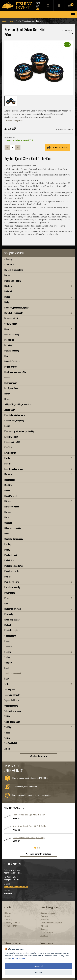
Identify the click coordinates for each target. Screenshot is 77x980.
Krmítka (8, 447)
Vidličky (8, 727)
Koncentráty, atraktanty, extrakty (19, 431)
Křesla (7, 458)
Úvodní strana (7, 21)
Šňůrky (7, 668)
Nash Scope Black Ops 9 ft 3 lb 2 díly (29, 815)
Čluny (7, 329)
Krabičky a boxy (11, 437)
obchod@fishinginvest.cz (16, 887)
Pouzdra (8, 577)
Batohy (7, 275)
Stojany (8, 652)
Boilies (7, 297)
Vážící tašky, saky (12, 722)
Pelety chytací (11, 555)
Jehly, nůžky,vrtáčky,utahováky (17, 404)
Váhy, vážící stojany (13, 711)
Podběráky (9, 560)
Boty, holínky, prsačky (14, 313)
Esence (7, 377)
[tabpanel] (37, 830)
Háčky (7, 394)
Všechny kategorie (38, 756)
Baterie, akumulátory (14, 270)
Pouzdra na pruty (12, 582)
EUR (37, 6)
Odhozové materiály (13, 528)
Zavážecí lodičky (11, 743)
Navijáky (8, 512)
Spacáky (8, 646)
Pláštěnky (45, 919)
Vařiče (7, 716)
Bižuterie (8, 286)
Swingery (8, 663)
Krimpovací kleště (12, 442)
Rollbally (8, 625)
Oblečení (8, 523)
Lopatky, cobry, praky (14, 469)
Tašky (7, 684)
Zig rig (7, 749)
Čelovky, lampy (11, 324)
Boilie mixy (9, 291)
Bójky (7, 302)
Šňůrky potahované (13, 673)
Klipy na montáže (48, 913)
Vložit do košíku (57, 147)
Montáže (8, 485)
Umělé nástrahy (11, 706)
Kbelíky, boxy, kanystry (14, 420)
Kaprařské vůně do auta (15, 415)
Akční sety (9, 264)
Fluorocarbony (10, 383)
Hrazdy (7, 399)
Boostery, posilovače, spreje (16, 308)
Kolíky (7, 426)
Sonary (7, 641)
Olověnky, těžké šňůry (14, 539)
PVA (6, 603)
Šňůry (7, 679)
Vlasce (7, 733)
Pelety (7, 550)
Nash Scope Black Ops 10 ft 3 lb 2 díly (29, 826)
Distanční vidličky (12, 361)
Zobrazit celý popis (13, 120)
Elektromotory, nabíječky (15, 372)
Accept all (39, 966)
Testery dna (9, 689)
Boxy (43, 929)
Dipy (6, 356)
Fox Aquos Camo (11, 388)
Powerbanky (10, 593)
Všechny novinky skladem (39, 854)
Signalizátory (10, 636)
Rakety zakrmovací (13, 609)
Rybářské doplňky (12, 630)
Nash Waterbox (11, 496)
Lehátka (8, 464)
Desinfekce (9, 340)
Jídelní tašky (10, 410)
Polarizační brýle (12, 571)
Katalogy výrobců (12, 923)
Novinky (8, 916)
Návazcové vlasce (12, 507)
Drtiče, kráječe (11, 367)
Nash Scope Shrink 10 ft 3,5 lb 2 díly (29, 838)
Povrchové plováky (12, 587)
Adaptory (8, 259)
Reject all (39, 972)
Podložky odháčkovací (14, 566)
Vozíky (7, 738)
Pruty (7, 598)
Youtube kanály (11, 926)
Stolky (7, 657)
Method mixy (10, 480)
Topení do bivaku (11, 700)
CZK (37, 8)
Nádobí (7, 490)
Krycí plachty (10, 453)
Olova (7, 533)
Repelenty (9, 614)
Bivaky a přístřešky (13, 281)
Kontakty (8, 919)
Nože (6, 517)
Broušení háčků (11, 318)
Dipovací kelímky (12, 351)
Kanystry (44, 916)
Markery (8, 474)
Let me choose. (19, 959)
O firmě (8, 913)
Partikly (8, 544)
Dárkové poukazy (12, 334)
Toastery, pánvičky (12, 695)
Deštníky (8, 345)
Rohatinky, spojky (12, 620)
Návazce (8, 501)
